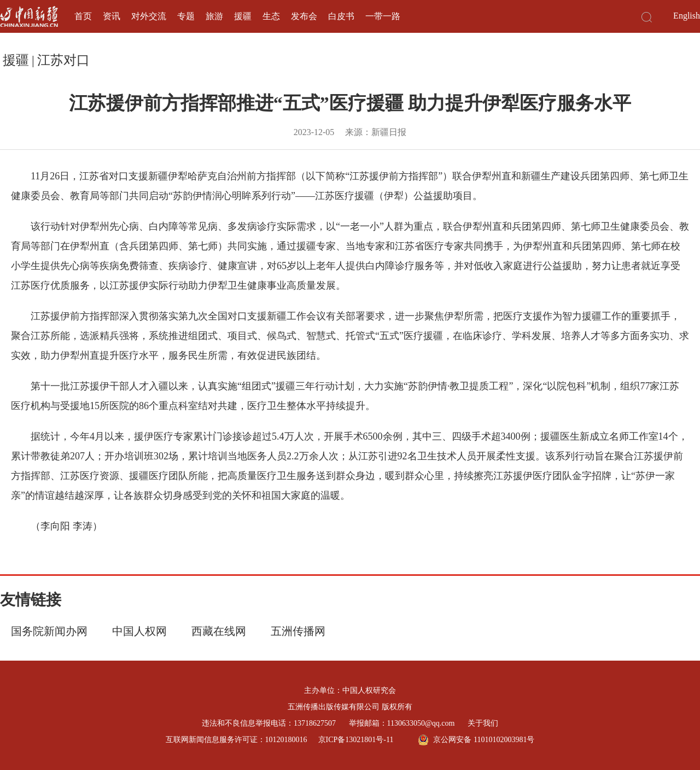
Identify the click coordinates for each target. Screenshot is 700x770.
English (687, 16)
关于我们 (483, 723)
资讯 (112, 16)
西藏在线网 (219, 631)
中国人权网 (139, 631)
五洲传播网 (298, 631)
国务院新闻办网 (49, 631)
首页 (83, 16)
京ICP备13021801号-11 (356, 740)
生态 (271, 16)
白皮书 (341, 16)
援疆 (243, 16)
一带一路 (383, 16)
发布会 (304, 16)
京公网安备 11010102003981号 (476, 740)
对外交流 (149, 16)
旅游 (214, 16)
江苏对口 (63, 60)
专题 (186, 16)
